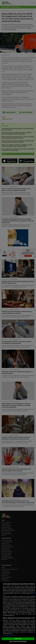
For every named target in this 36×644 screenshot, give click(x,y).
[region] (18, 613)
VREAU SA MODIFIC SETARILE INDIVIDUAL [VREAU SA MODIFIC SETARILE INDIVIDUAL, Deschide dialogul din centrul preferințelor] (18, 642)
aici (29, 607)
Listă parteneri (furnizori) (9, 635)
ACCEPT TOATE (18, 639)
